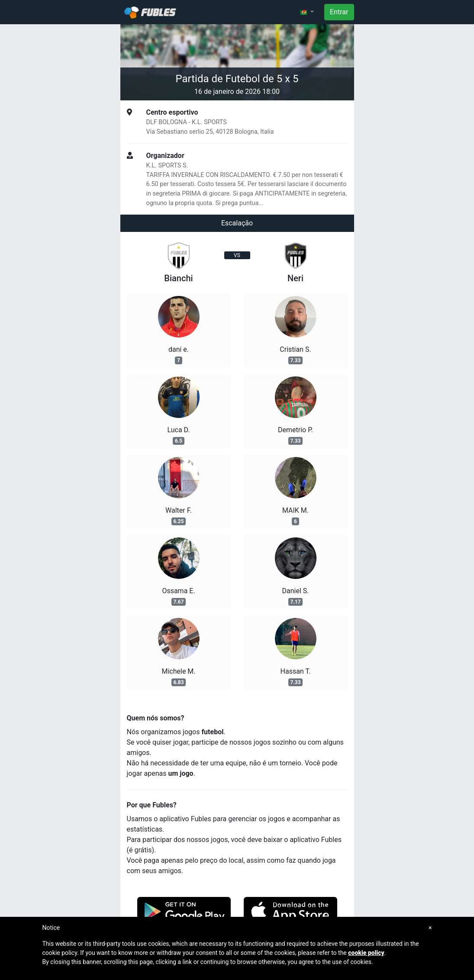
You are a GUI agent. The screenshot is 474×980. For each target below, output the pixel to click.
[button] (307, 12)
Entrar (339, 12)
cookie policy (366, 953)
